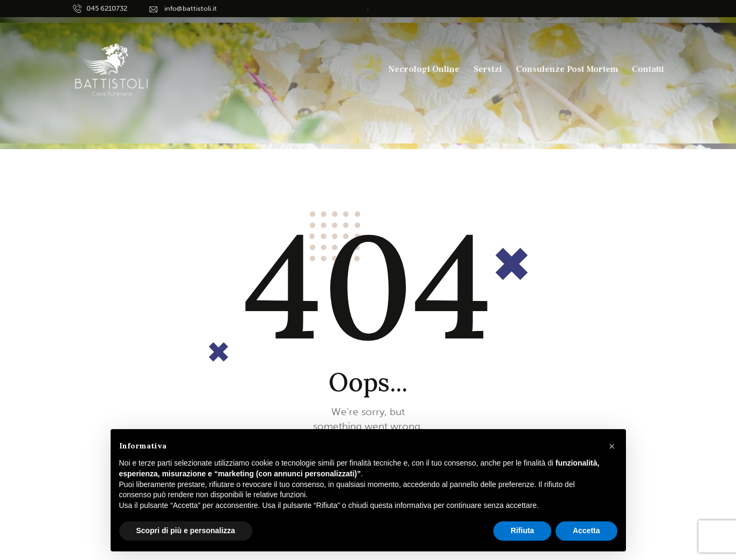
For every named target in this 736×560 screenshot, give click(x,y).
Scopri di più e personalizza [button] (186, 530)
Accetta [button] (586, 530)
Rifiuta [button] (522, 530)
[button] (612, 446)
